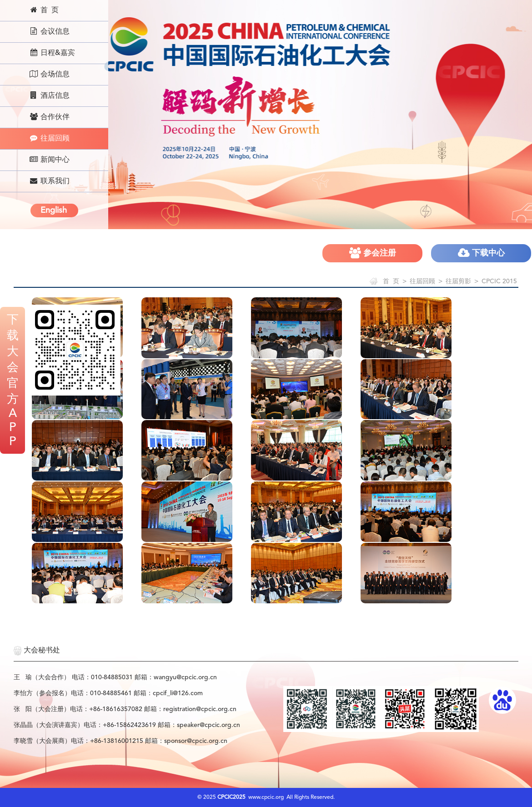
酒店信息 (49, 95)
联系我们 (49, 181)
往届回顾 (49, 138)
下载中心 (481, 253)
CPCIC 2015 (499, 281)
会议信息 (49, 31)
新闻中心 (49, 160)
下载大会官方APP (13, 381)
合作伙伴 (49, 117)
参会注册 (373, 253)
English (54, 211)
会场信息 (49, 74)
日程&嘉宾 (52, 53)
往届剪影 (458, 281)
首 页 (44, 10)
